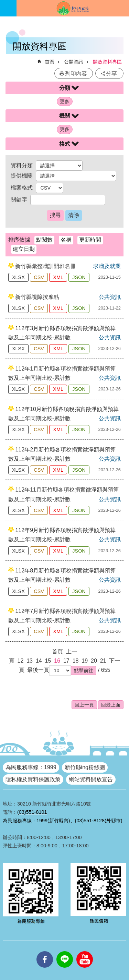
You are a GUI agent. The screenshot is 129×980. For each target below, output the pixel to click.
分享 (111, 74)
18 (76, 661)
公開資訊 (74, 62)
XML (58, 277)
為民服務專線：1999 (31, 767)
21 (103, 661)
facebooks (45, 951)
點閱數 (44, 240)
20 (94, 661)
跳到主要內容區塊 (4, 4)
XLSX (18, 277)
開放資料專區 (107, 62)
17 (66, 661)
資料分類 (22, 165)
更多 (65, 101)
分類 (65, 88)
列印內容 (76, 74)
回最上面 (111, 705)
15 (48, 661)
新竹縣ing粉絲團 (85, 767)
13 (30, 661)
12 (21, 661)
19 (85, 661)
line (65, 951)
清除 (74, 215)
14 (39, 661)
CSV (39, 277)
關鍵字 (19, 200)
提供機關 (22, 176)
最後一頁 (38, 670)
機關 (65, 116)
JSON (79, 277)
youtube (85, 951)
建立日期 (24, 249)
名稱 (66, 240)
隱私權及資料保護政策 (33, 779)
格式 (65, 144)
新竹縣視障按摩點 (37, 297)
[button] (84, 670)
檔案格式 (22, 188)
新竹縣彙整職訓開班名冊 (45, 266)
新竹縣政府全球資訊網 (73, 8)
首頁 (50, 62)
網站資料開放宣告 (91, 779)
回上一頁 (84, 705)
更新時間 (90, 240)
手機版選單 (8, 8)
